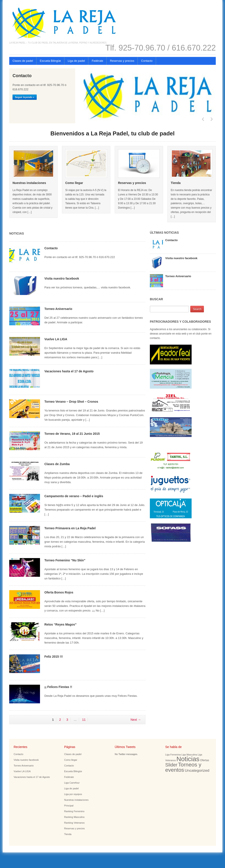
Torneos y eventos (183, 767)
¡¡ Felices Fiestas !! (58, 687)
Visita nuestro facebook (62, 278)
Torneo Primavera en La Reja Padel (70, 528)
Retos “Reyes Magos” (60, 624)
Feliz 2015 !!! (54, 657)
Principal (69, 806)
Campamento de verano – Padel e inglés (74, 496)
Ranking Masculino (74, 817)
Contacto (147, 61)
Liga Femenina (173, 755)
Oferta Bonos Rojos (59, 592)
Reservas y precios (122, 61)
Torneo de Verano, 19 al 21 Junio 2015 (72, 434)
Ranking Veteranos (74, 823)
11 (84, 720)
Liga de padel (76, 61)
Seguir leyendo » (25, 97)
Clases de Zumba (57, 464)
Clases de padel (23, 61)
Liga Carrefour (72, 783)
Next (211, 119)
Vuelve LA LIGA (56, 339)
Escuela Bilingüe (50, 61)
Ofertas (204, 760)
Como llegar (74, 183)
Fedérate (97, 61)
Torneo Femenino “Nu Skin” (65, 560)
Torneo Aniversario (58, 309)
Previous (203, 119)
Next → (136, 720)
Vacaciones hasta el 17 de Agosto (69, 371)
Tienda (176, 183)
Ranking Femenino (74, 811)
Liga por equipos (73, 794)
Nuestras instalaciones (29, 183)
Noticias (188, 759)
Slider (171, 765)
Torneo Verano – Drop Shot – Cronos (71, 402)
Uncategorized (197, 770)
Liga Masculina (189, 755)
